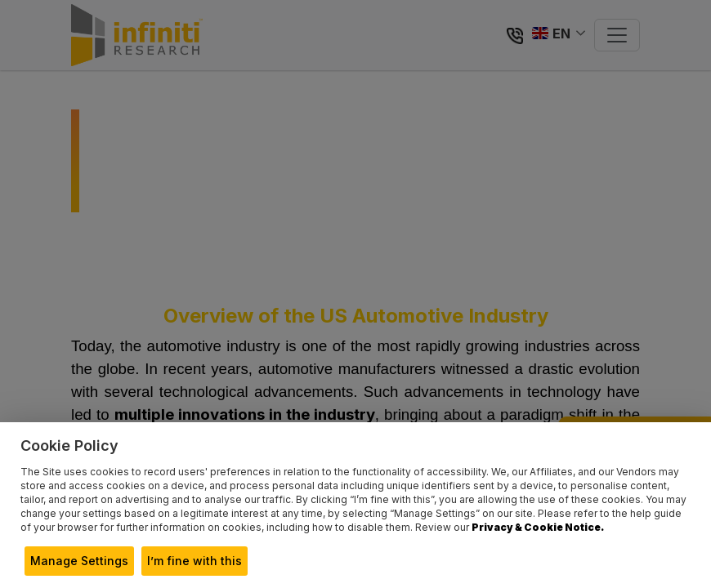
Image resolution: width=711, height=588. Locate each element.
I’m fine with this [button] (195, 561)
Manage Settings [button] (79, 561)
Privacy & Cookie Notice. (538, 527)
